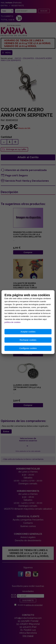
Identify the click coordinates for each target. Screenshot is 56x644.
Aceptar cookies (28, 332)
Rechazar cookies (28, 340)
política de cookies (12, 322)
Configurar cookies (28, 348)
